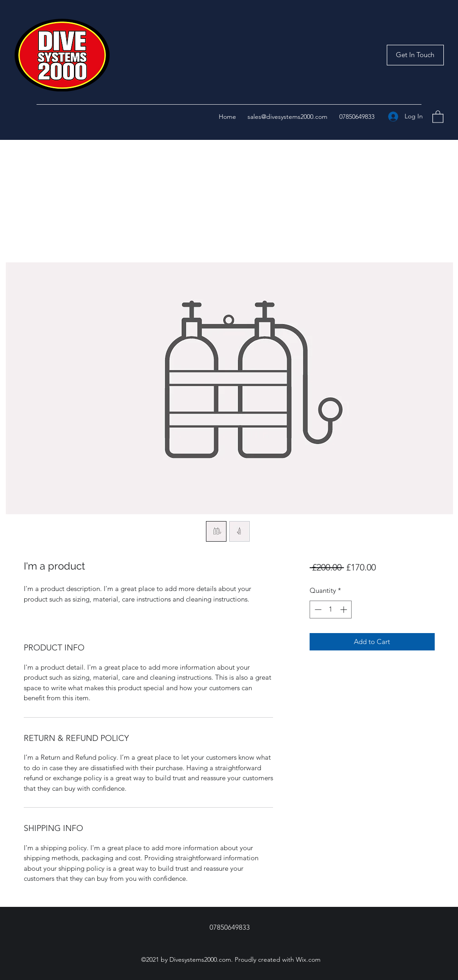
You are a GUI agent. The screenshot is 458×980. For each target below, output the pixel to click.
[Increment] (345, 610)
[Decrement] (317, 610)
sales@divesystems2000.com (287, 117)
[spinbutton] (331, 610)
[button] (415, 55)
